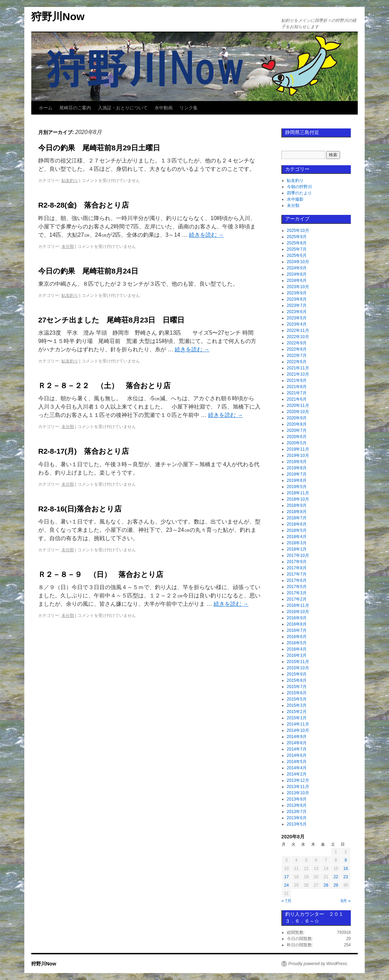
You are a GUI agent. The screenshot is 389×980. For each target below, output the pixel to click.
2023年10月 (298, 287)
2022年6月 (297, 362)
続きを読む (206, 235)
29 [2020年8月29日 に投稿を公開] (336, 885)
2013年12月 (298, 780)
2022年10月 (298, 337)
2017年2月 (297, 599)
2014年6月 (297, 755)
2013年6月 (297, 818)
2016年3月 (297, 655)
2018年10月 (298, 499)
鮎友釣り (70, 181)
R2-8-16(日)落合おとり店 (80, 509)
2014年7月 (297, 749)
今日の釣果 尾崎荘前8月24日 (88, 271)
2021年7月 (297, 393)
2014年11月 (298, 724)
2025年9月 (297, 237)
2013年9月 (297, 799)
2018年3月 (297, 543)
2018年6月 (297, 524)
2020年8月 (297, 424)
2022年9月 (297, 343)
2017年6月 (297, 580)
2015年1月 (297, 718)
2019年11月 (298, 449)
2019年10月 (298, 455)
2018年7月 (297, 518)
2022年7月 (297, 355)
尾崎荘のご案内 (75, 108)
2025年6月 (297, 256)
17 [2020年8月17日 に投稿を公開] (286, 877)
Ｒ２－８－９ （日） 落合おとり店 (101, 574)
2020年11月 (298, 405)
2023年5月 (297, 318)
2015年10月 (298, 668)
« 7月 (287, 901)
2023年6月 (297, 312)
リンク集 (189, 108)
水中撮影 (295, 199)
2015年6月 (297, 693)
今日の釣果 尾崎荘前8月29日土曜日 (99, 148)
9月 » (346, 901)
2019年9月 (297, 462)
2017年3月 (297, 593)
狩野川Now (58, 16)
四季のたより (299, 193)
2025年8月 (297, 243)
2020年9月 (297, 418)
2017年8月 (297, 568)
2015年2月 (297, 712)
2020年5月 (297, 443)
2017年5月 (297, 587)
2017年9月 (297, 562)
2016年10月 (298, 612)
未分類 (68, 246)
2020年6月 (297, 437)
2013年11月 (298, 787)
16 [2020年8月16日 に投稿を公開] (346, 869)
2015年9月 (297, 674)
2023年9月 (297, 293)
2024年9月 (297, 268)
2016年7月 (297, 630)
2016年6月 (297, 637)
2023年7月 (297, 305)
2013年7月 (297, 812)
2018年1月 (297, 549)
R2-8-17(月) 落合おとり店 (84, 451)
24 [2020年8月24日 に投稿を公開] (286, 885)
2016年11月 (298, 605)
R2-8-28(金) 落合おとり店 (84, 205)
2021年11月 (298, 368)
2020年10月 (298, 412)
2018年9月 (297, 505)
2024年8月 (297, 274)
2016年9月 (297, 618)
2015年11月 (298, 662)
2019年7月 (297, 474)
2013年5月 (297, 824)
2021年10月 (298, 374)
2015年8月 (297, 680)
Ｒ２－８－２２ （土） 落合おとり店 (104, 386)
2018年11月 (298, 493)
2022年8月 (297, 349)
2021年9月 (297, 380)
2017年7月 (297, 574)
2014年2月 (297, 774)
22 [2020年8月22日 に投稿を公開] (336, 877)
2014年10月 (298, 730)
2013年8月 (297, 805)
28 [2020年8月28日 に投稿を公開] (326, 885)
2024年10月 (298, 262)
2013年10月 (298, 793)
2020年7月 (297, 430)
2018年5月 (297, 530)
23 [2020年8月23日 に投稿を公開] (346, 877)
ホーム (46, 108)
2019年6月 (297, 480)
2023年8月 (297, 299)
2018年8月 (297, 512)
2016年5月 (297, 643)
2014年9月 (297, 737)
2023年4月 (297, 324)
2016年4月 (297, 649)
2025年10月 (298, 231)
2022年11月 (298, 330)
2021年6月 (297, 399)
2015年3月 (297, 705)
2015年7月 (297, 687)
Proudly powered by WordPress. (318, 964)
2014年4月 (297, 768)
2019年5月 (297, 487)
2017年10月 (298, 555)
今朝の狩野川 (299, 187)
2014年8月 (297, 743)
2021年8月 (297, 387)
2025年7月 (297, 249)
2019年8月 (297, 468)
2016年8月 (297, 624)
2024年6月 (297, 280)
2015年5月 (297, 699)
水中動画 (164, 108)
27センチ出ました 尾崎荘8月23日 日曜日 (111, 320)
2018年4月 (297, 537)
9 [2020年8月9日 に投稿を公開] (346, 860)
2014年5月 (297, 762)
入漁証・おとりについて (123, 108)
